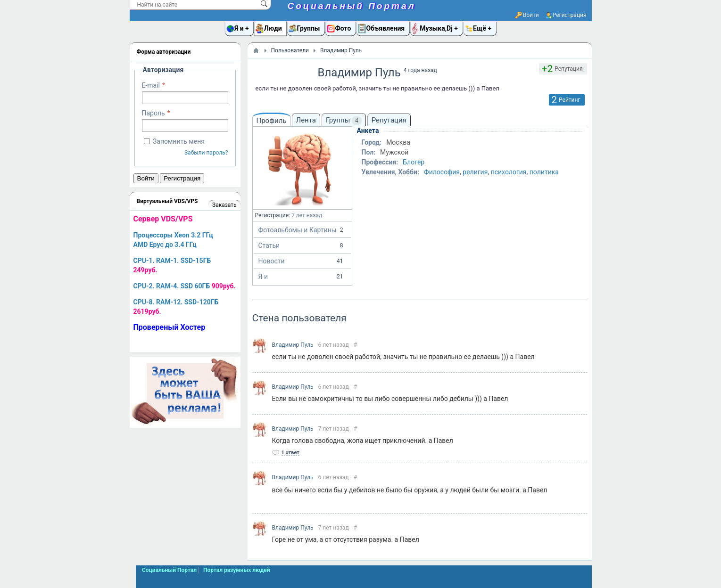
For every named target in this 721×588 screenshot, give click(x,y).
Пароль (153, 113)
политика (544, 172)
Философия (442, 172)
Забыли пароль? (206, 153)
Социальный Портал (352, 6)
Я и (302, 277)
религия (475, 172)
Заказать (224, 205)
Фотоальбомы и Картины (302, 230)
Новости (302, 261)
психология (509, 172)
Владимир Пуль (293, 345)
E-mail (151, 85)
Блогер (414, 162)
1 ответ (290, 453)
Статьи (302, 245)
